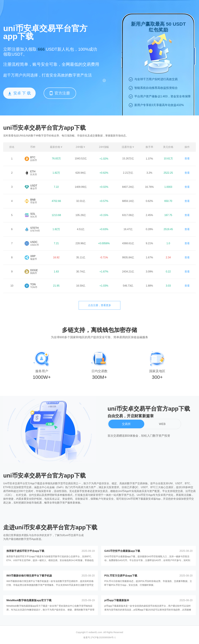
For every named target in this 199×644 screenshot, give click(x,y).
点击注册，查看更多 (99, 305)
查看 (187, 159)
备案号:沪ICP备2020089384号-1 (99, 637)
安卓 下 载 (19, 93)
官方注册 (60, 93)
